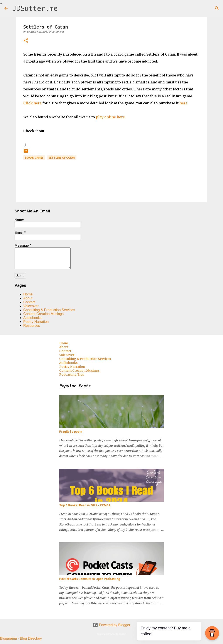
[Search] (64, 8)
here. (184, 103)
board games (34, 158)
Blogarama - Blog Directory (21, 638)
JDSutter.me (35, 8)
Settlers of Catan (62, 158)
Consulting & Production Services (49, 310)
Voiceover (31, 306)
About (28, 298)
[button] (26, 41)
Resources (32, 326)
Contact (29, 302)
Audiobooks (32, 318)
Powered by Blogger (112, 625)
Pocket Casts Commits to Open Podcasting (90, 579)
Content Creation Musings (43, 314)
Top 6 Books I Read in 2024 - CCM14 (85, 505)
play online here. (111, 117)
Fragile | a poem (71, 432)
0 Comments (57, 32)
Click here (32, 103)
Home (28, 294)
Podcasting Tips (72, 375)
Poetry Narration (36, 322)
